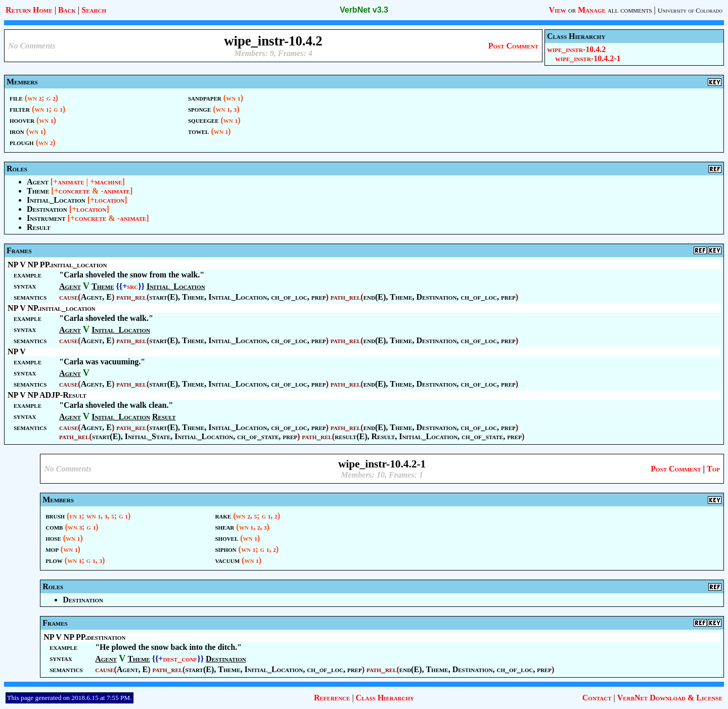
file (16, 98)
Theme (38, 191)
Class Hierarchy (385, 698)
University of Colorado (690, 10)
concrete (74, 191)
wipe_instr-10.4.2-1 (588, 58)
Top (713, 469)
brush (55, 516)
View (558, 10)
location (109, 200)
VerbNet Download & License (670, 698)
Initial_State (148, 436)
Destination (47, 209)
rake (223, 516)
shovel (226, 538)
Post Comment (513, 46)
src (132, 286)
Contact (597, 698)
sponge (199, 109)
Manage (592, 10)
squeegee (203, 120)
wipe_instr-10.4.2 (576, 49)
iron (17, 131)
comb (54, 527)
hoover (22, 120)
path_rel (131, 297)
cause (69, 297)
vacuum (227, 560)
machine (108, 182)
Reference (332, 698)
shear (224, 527)
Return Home (29, 10)
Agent (38, 182)
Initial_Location (56, 200)
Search (94, 10)
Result (39, 227)
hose (53, 538)
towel (198, 131)
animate (71, 182)
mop (52, 549)
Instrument (46, 218)
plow (54, 560)
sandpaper (205, 98)
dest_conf (180, 659)
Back (67, 10)
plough (22, 142)
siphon (225, 549)
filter (20, 109)
